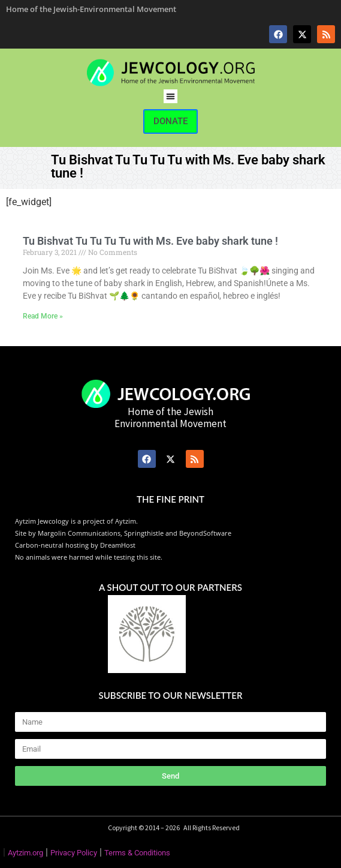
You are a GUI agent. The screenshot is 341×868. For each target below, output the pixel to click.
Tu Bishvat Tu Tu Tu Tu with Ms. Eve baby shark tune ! (150, 241)
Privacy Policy (74, 853)
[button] (170, 96)
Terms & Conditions (137, 853)
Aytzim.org (25, 853)
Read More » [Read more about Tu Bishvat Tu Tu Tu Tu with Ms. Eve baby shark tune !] (43, 316)
